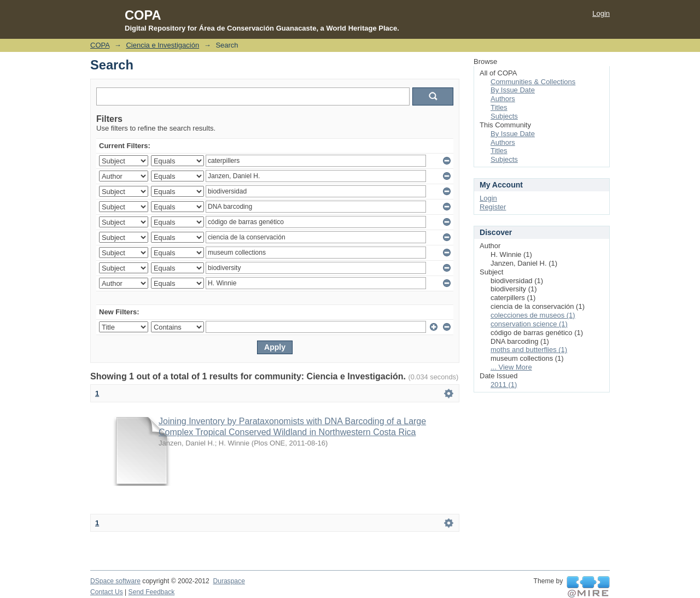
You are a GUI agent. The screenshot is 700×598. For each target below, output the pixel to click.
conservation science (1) (529, 324)
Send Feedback (152, 592)
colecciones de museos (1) (533, 315)
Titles (499, 107)
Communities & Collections (533, 82)
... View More (511, 367)
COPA (100, 45)
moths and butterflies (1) (529, 350)
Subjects (504, 116)
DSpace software (115, 581)
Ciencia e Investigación (162, 45)
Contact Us (107, 592)
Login (601, 13)
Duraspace (229, 581)
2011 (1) (504, 385)
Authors (503, 99)
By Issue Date (513, 90)
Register (493, 207)
